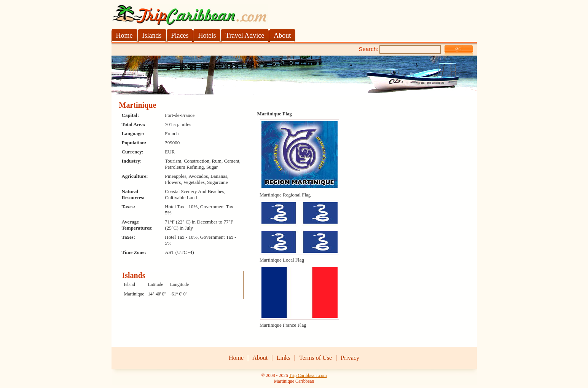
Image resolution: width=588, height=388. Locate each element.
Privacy (350, 358)
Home (236, 358)
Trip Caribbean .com (308, 375)
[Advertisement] (201, 48)
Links (283, 358)
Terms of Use (316, 358)
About (260, 358)
